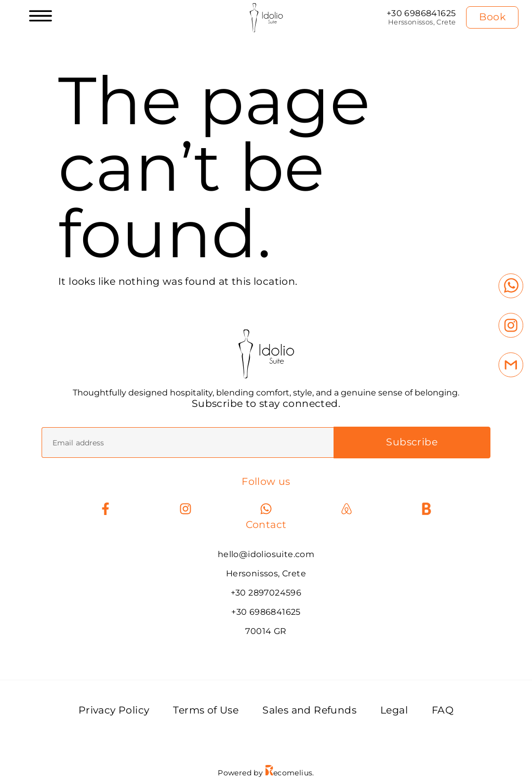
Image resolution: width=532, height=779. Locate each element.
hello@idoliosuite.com (266, 555)
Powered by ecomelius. (266, 773)
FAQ (443, 711)
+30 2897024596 (266, 593)
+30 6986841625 (421, 13)
